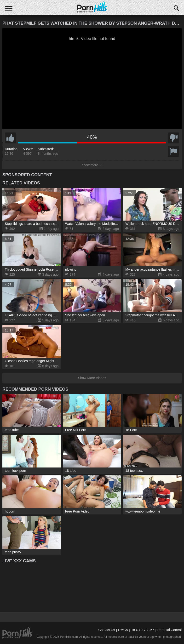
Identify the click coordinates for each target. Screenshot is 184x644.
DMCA (123, 630)
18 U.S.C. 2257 (143, 630)
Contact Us (106, 630)
